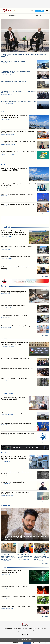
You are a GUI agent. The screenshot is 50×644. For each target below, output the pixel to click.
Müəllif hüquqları (42, 629)
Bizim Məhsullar (33, 629)
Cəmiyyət (5, 286)
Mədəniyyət (5, 505)
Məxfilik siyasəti (27, 631)
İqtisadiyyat (5, 227)
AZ (31, 11)
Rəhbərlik (25, 629)
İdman (3, 567)
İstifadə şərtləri (18, 631)
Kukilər (34, 631)
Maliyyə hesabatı (18, 629)
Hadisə (4, 453)
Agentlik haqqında (8, 629)
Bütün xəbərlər (45, 161)
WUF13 (4, 112)
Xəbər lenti (38, 16)
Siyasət (4, 164)
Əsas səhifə (13, 16)
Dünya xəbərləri (7, 394)
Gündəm (4, 339)
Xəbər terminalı (40, 11)
